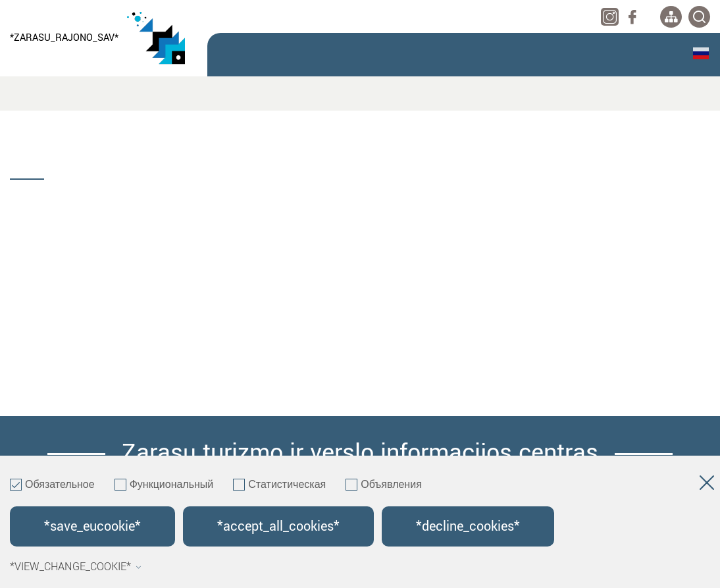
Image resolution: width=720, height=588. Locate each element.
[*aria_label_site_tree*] (671, 17)
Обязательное (52, 485)
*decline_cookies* (468, 526)
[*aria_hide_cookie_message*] (707, 485)
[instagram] (610, 17)
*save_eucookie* (92, 526)
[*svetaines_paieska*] (699, 17)
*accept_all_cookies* (278, 526)
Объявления (384, 485)
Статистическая (279, 485)
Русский (701, 53)
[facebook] (632, 17)
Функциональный (164, 485)
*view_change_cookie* (76, 567)
